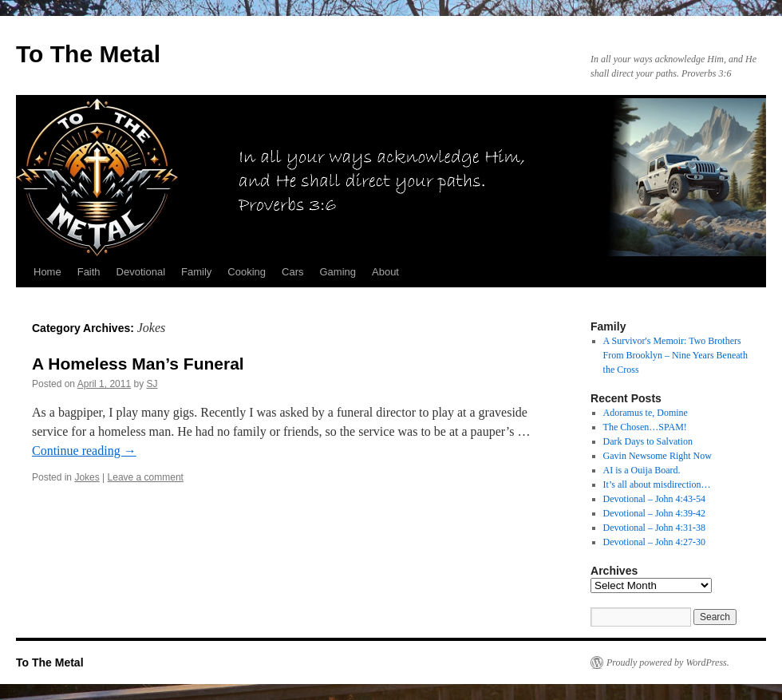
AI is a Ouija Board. (642, 470)
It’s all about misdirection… (657, 484)
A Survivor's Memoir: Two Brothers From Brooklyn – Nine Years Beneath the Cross (675, 355)
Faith (89, 272)
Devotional (141, 272)
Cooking (247, 272)
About (385, 272)
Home (47, 272)
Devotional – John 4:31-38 (654, 528)
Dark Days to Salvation (648, 441)
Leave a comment (146, 477)
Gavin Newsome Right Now (658, 456)
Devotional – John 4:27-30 (654, 542)
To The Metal (88, 54)
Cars (292, 272)
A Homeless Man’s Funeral (138, 364)
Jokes (87, 477)
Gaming (338, 272)
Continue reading (84, 451)
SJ (152, 384)
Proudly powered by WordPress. (668, 662)
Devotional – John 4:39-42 (654, 513)
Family (196, 272)
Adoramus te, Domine (646, 413)
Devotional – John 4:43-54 (654, 499)
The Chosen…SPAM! (645, 427)
